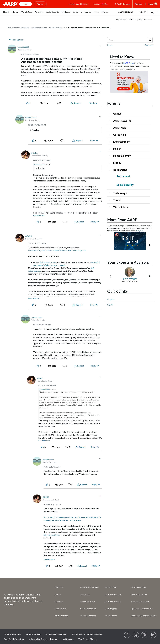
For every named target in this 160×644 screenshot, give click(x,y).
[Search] (130, 40)
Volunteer (59, 601)
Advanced (149, 45)
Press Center (111, 616)
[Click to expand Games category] (110, 114)
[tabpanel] (136, 12)
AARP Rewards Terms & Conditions (87, 634)
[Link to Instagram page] (144, 635)
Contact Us (85, 594)
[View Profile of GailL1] (34, 153)
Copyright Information (14, 639)
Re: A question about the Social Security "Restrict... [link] (87, 28)
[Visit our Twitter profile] (136, 635)
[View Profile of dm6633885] (23, 47)
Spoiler (35, 130)
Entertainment (122, 142)
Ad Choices (68, 639)
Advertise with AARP (89, 587)
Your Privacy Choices (88, 639)
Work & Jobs (121, 207)
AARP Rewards (122, 121)
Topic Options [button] (18, 40)
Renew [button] (40, 4)
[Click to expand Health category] (110, 149)
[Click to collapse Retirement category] (110, 170)
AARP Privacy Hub (12, 634)
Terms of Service (33, 634)
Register (139, 4)
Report (77, 103)
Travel (117, 200)
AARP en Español (126, 12)
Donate (58, 594)
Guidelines (132, 20)
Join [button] (25, 4)
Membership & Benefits (79, 4)
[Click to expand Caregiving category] (110, 135)
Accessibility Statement (56, 634)
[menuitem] (6, 13)
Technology (120, 193)
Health (117, 149)
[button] (152, 12)
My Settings (121, 20)
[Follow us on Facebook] (127, 635)
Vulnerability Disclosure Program (43, 639)
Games (117, 114)
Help (140, 20)
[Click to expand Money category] (110, 163)
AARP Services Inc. (88, 609)
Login (151, 4)
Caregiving (120, 135)
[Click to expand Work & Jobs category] (110, 207)
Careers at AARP (87, 601)
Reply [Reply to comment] (93, 140)
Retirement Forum (39, 28)
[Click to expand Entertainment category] (110, 142)
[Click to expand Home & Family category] (110, 156)
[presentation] (110, 244)
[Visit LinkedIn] (153, 635)
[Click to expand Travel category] (110, 200)
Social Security (56, 28)
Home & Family (122, 156)
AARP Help (120, 128)
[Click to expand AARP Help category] (110, 128)
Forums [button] (147, 20)
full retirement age (48, 262)
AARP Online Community (18, 28)
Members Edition (101, 4)
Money (117, 163)
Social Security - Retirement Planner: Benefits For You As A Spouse (57, 250)
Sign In (110, 305)
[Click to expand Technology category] (110, 193)
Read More (38, 215)
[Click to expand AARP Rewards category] (110, 121)
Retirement (120, 170)
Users (110, 45)
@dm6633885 (39, 164)
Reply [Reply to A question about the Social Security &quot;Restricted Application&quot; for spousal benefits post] (92, 103)
